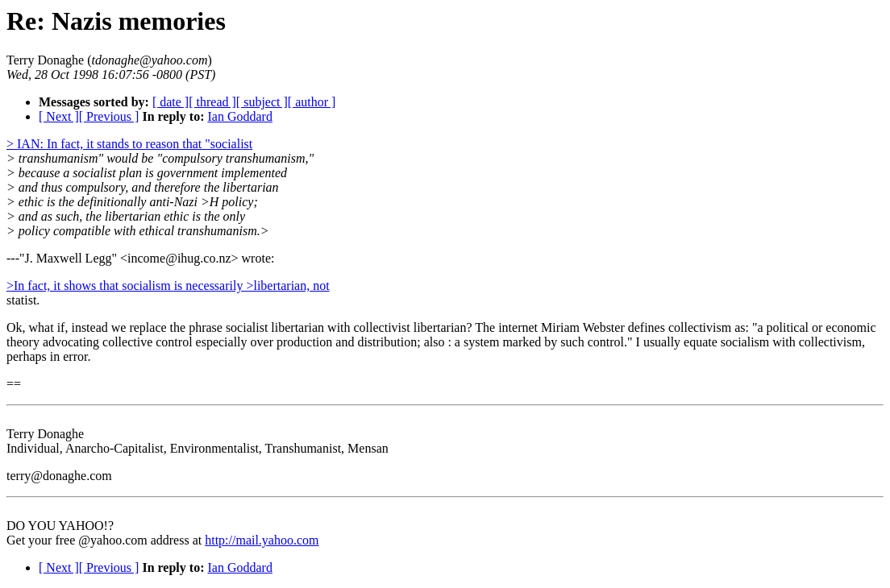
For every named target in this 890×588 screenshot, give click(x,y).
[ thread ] (212, 102)
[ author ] (312, 102)
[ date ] (171, 102)
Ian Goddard (239, 116)
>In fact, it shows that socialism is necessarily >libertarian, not (168, 286)
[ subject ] (262, 102)
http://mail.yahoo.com (262, 540)
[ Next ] (59, 116)
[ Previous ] (109, 116)
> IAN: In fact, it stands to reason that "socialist (129, 144)
